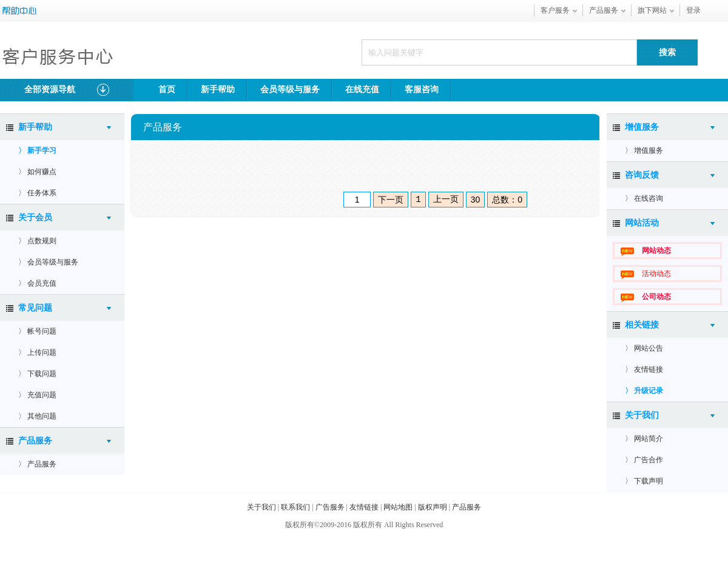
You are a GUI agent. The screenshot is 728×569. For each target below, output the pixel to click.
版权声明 (433, 507)
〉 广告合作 (644, 460)
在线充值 (362, 89)
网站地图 (398, 507)
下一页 (391, 200)
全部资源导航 (67, 90)
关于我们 (261, 507)
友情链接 (364, 507)
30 (476, 200)
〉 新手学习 (37, 150)
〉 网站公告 (644, 348)
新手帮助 (218, 89)
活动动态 (656, 274)
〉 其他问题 (37, 416)
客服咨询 (422, 89)
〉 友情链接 (644, 369)
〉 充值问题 (37, 395)
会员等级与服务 (290, 89)
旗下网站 (652, 10)
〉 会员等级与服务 (48, 262)
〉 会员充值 (37, 283)
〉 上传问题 (37, 352)
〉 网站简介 (644, 439)
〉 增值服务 (644, 150)
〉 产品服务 (37, 464)
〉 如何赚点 (37, 172)
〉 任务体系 (37, 193)
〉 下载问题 (37, 374)
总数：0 (507, 200)
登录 (693, 10)
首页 (167, 89)
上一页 (446, 199)
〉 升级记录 (644, 391)
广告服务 (330, 507)
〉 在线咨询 (644, 198)
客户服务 (555, 10)
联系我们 (295, 507)
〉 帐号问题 (37, 331)
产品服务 (604, 10)
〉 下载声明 (644, 481)
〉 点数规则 (37, 241)
